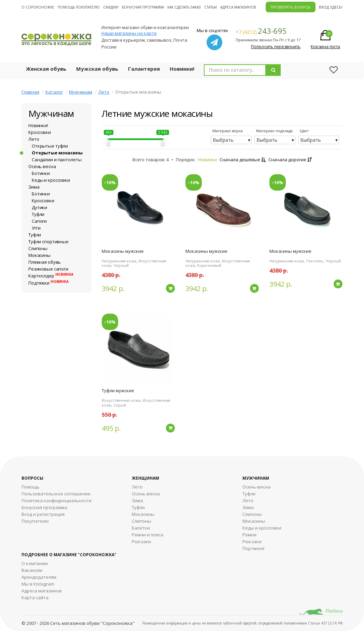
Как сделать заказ (184, 7)
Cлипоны (252, 514)
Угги (36, 228)
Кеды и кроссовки (51, 180)
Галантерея (144, 69)
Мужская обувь (97, 69)
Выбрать (223, 140)
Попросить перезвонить (276, 47)
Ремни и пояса (148, 535)
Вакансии (32, 570)
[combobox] (235, 70)
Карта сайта (35, 598)
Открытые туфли (50, 146)
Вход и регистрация (43, 514)
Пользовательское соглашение (56, 494)
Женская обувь (46, 69)
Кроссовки (40, 132)
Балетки (141, 528)
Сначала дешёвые (243, 160)
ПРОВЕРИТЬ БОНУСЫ (291, 7)
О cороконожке (38, 7)
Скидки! (111, 7)
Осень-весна (42, 166)
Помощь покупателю (79, 7)
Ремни (249, 535)
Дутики (39, 207)
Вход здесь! (331, 7)
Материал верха (228, 131)
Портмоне (254, 548)
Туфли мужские (118, 390)
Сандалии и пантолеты (57, 160)
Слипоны (38, 248)
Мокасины (39, 255)
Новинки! (182, 69)
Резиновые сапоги (48, 269)
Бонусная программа (143, 7)
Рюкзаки (141, 541)
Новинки (207, 160)
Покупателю (35, 521)
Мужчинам (81, 92)
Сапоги (39, 221)
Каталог (54, 92)
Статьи (211, 7)
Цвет (304, 131)
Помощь (31, 487)
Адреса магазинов (238, 7)
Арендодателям (39, 577)
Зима (34, 187)
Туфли (38, 214)
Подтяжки (48, 283)
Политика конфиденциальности (57, 500)
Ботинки (41, 173)
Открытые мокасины (57, 153)
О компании (35, 563)
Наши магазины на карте (129, 33)
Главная (30, 92)
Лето (104, 92)
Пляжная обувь (45, 262)
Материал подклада (274, 131)
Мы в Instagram (38, 584)
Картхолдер (51, 276)
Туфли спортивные (48, 242)
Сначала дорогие (290, 160)
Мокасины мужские (123, 251)
